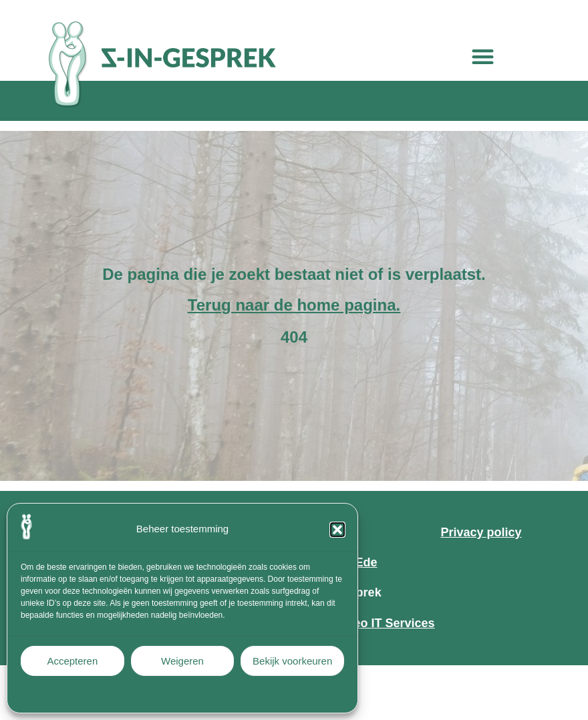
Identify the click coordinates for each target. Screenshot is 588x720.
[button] (337, 530)
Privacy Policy (207, 695)
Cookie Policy (151, 695)
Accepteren (72, 661)
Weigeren (182, 661)
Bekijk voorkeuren (292, 661)
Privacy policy (481, 532)
